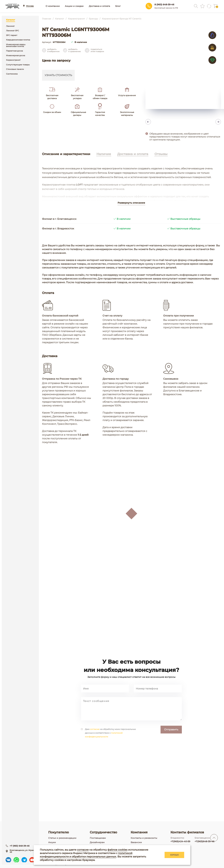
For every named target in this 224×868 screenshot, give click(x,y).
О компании (53, 6)
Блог (118, 6)
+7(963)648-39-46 (204, 841)
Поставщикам (98, 838)
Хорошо (174, 855)
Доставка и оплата (99, 6)
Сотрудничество (103, 832)
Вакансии (136, 842)
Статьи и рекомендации (62, 838)
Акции (52, 842)
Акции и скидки (74, 6)
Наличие (104, 154)
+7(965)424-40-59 (180, 841)
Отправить (171, 750)
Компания (139, 832)
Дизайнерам (97, 842)
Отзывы (161, 154)
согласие (95, 750)
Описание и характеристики (66, 154)
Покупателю (59, 832)
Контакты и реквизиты (144, 838)
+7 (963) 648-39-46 (20, 845)
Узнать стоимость (58, 75)
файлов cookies (117, 850)
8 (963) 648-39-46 (164, 5)
